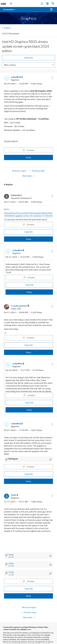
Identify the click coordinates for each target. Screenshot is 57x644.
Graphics (7, 28)
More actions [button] (10, 65)
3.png (11, 554)
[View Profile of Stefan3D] (16, 195)
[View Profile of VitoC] (15, 495)
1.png (11, 572)
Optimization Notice (17, 632)
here (29, 610)
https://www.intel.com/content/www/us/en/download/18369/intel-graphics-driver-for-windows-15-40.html (28, 214)
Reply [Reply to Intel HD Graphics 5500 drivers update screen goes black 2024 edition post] (29, 157)
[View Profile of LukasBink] (17, 77)
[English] (47, 4)
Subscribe (29, 58)
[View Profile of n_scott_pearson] (20, 306)
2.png (11, 563)
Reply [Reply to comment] (29, 239)
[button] (52, 78)
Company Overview (11, 642)
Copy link (28, 232)
